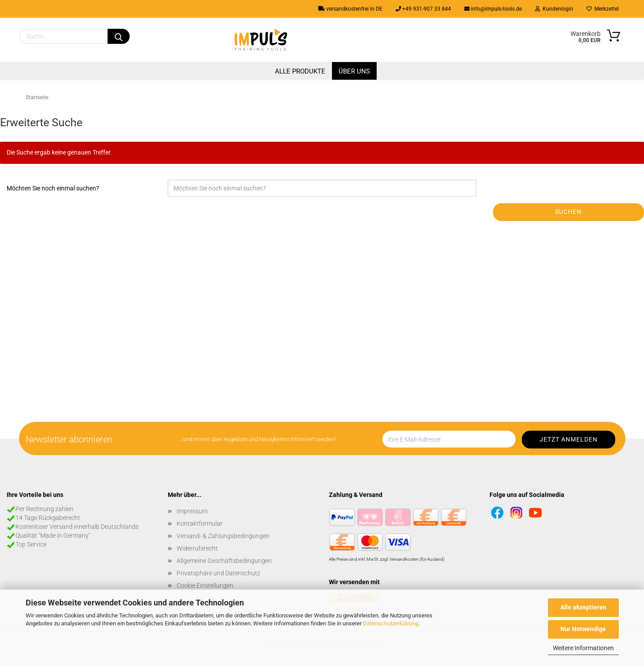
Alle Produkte (300, 71)
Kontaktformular (200, 524)
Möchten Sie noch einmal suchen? (53, 188)
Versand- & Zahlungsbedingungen (223, 536)
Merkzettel (603, 9)
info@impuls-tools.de (493, 9)
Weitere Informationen (583, 648)
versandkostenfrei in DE (350, 9)
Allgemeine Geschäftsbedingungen (224, 561)
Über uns (354, 71)
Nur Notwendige (583, 629)
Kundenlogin (554, 9)
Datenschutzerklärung (391, 623)
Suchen (568, 212)
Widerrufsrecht (197, 548)
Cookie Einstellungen (205, 586)
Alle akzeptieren (583, 607)
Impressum (192, 511)
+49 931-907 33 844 (423, 9)
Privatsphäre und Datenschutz (218, 573)
